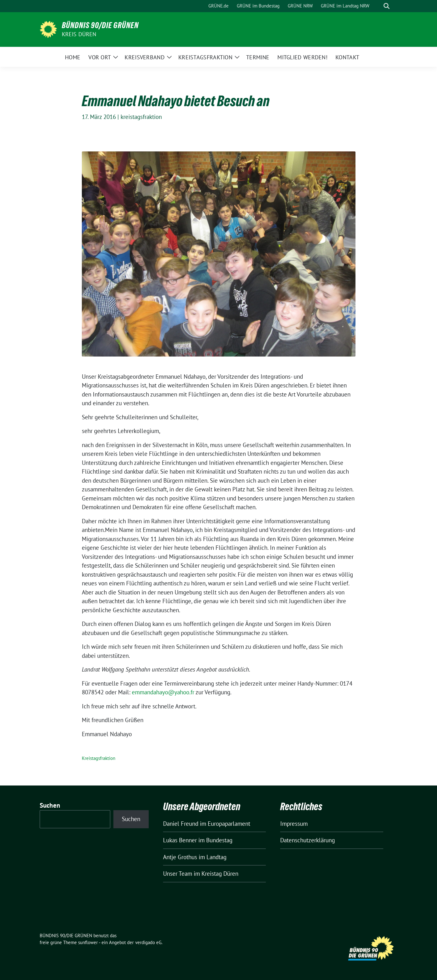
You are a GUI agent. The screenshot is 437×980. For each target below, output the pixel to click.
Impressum (294, 824)
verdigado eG (148, 942)
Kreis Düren (79, 34)
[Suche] (378, 6)
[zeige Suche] (387, 6)
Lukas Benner (180, 840)
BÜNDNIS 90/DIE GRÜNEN (100, 25)
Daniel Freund (181, 824)
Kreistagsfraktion (99, 758)
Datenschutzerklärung (308, 840)
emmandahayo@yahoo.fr (163, 692)
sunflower (88, 942)
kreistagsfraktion (141, 117)
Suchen (50, 805)
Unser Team (178, 874)
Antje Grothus (180, 857)
